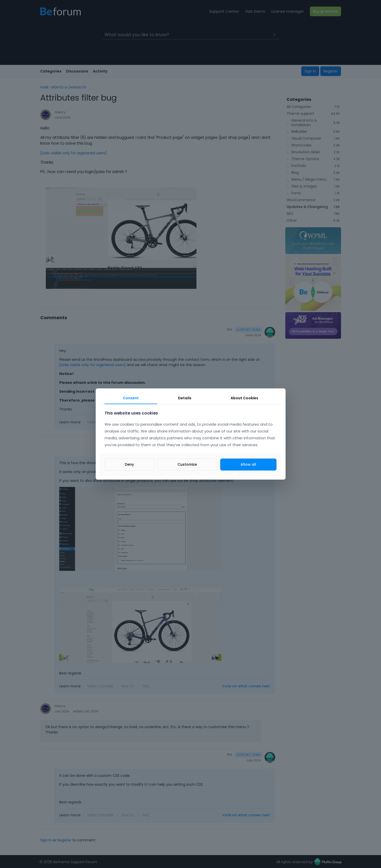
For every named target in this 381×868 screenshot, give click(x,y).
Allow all (248, 464)
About (244, 398)
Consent (131, 398)
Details (185, 398)
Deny (129, 464)
